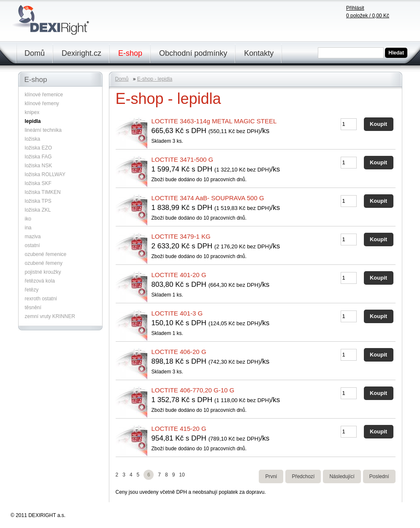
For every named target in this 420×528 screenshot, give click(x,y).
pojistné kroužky (43, 272)
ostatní (33, 245)
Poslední (379, 476)
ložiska (33, 139)
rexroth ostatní (41, 299)
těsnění (33, 308)
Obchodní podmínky (193, 53)
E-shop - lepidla (155, 79)
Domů (35, 53)
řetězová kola (40, 281)
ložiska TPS (38, 201)
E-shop (130, 53)
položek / (368, 16)
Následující (342, 476)
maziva (33, 237)
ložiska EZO (39, 148)
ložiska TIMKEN (43, 192)
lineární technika (43, 130)
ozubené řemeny (44, 263)
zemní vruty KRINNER (50, 316)
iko (28, 219)
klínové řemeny (42, 103)
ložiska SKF (38, 183)
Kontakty (259, 53)
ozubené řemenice (46, 254)
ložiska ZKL (38, 210)
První (271, 476)
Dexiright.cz (81, 53)
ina (28, 228)
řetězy (32, 290)
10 (182, 475)
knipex (32, 112)
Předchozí (303, 476)
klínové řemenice (44, 95)
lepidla (33, 121)
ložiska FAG (38, 157)
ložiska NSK (39, 166)
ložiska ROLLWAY (45, 174)
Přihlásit (355, 8)
